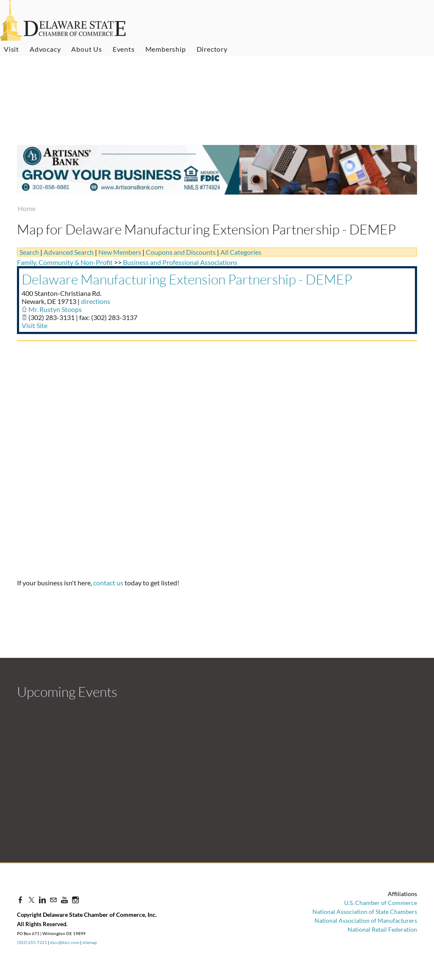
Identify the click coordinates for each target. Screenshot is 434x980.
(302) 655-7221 (32, 942)
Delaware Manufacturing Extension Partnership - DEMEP (187, 279)
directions (96, 301)
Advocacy (45, 49)
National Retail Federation (382, 929)
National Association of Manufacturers (366, 920)
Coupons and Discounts (181, 252)
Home (27, 208)
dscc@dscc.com (65, 942)
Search (29, 252)
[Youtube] (64, 900)
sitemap (90, 942)
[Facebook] (20, 900)
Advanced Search (69, 252)
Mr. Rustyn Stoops (55, 309)
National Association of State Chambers (365, 912)
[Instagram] (75, 900)
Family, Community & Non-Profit (65, 262)
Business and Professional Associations (180, 262)
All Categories (241, 252)
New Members (120, 252)
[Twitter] (31, 900)
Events (124, 49)
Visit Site (35, 325)
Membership (166, 49)
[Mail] (53, 900)
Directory (212, 49)
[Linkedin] (42, 900)
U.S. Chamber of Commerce (381, 903)
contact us (108, 583)
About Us (86, 49)
